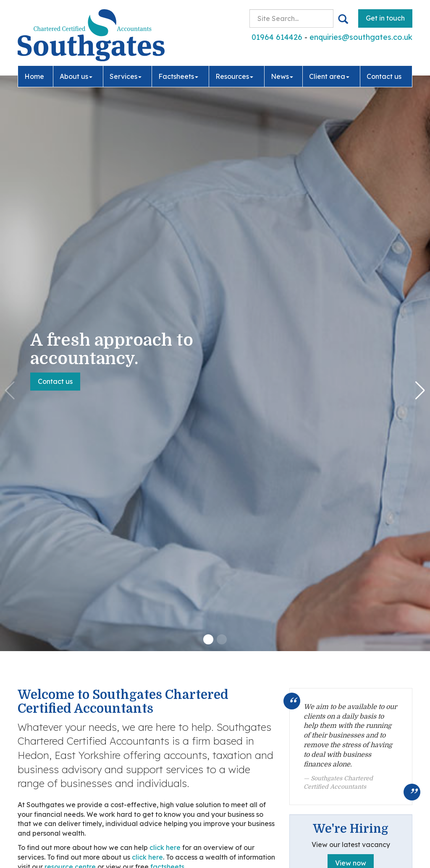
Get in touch (385, 18)
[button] (208, 639)
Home (34, 76)
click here (165, 847)
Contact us (384, 76)
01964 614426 (277, 37)
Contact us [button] (55, 381)
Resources (234, 76)
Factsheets (178, 76)
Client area (329, 76)
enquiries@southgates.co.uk (361, 37)
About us (76, 76)
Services (126, 76)
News (282, 76)
